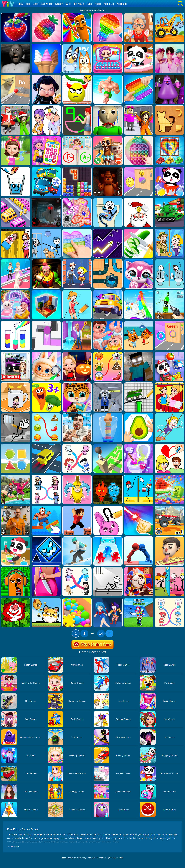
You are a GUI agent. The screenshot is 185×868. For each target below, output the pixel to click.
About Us (91, 858)
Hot (28, 4)
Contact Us (102, 858)
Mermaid (122, 4)
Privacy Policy (80, 858)
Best (35, 4)
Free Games (67, 858)
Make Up (109, 4)
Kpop (98, 4)
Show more (13, 846)
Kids (89, 4)
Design (59, 4)
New (20, 4)
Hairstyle (79, 4)
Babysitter (47, 4)
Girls (69, 4)
